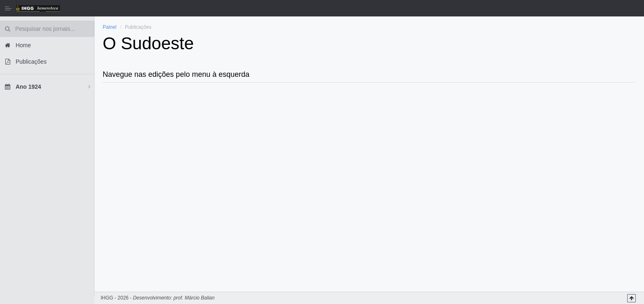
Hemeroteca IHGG (38, 8)
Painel (109, 27)
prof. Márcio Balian (194, 298)
